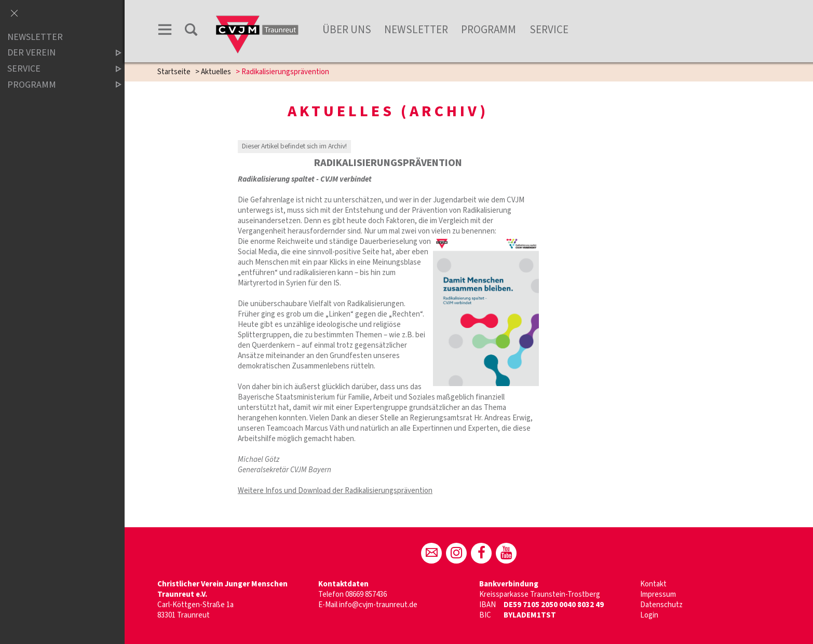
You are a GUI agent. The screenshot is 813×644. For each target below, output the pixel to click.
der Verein (56, 53)
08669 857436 (366, 594)
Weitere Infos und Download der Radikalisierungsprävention (335, 491)
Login (649, 615)
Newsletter (416, 30)
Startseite (174, 72)
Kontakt (653, 584)
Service (549, 30)
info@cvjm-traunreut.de (378, 605)
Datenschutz (661, 605)
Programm (489, 30)
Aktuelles (216, 72)
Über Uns (347, 30)
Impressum (658, 594)
